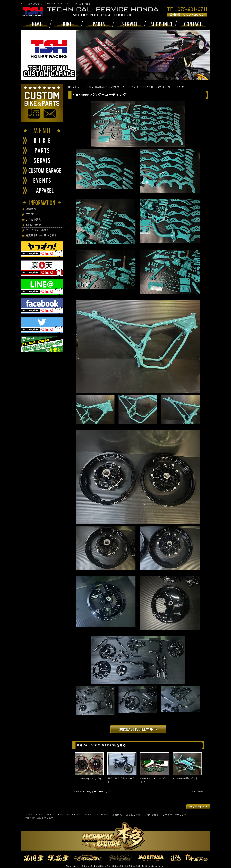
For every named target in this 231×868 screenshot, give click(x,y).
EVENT (89, 815)
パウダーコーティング (125, 87)
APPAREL (103, 815)
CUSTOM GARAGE (94, 87)
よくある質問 (34, 219)
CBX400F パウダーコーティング (93, 792)
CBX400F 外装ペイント (186, 778)
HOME (73, 87)
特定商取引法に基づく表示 (41, 235)
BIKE (39, 815)
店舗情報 (31, 209)
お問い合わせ (34, 225)
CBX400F (197, 792)
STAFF (30, 214)
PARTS (50, 815)
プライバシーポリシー (39, 230)
